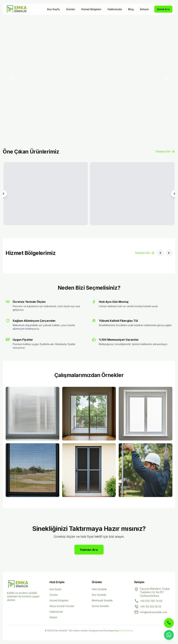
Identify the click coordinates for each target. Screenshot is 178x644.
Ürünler (70, 9)
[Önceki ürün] (4, 194)
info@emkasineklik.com (154, 612)
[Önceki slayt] (12, 79)
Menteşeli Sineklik (102, 600)
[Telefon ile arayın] (169, 623)
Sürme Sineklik (100, 606)
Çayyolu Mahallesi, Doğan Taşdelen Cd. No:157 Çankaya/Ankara (155, 592)
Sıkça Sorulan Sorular (62, 606)
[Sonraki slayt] (166, 79)
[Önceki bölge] (160, 253)
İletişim (144, 9)
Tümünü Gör (165, 152)
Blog (131, 9)
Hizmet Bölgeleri (91, 9)
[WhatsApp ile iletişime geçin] (169, 635)
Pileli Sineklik (99, 589)
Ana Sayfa (53, 9)
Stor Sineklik (99, 595)
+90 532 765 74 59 (151, 601)
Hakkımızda (115, 9)
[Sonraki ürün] (174, 194)
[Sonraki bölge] (169, 253)
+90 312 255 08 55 (151, 607)
